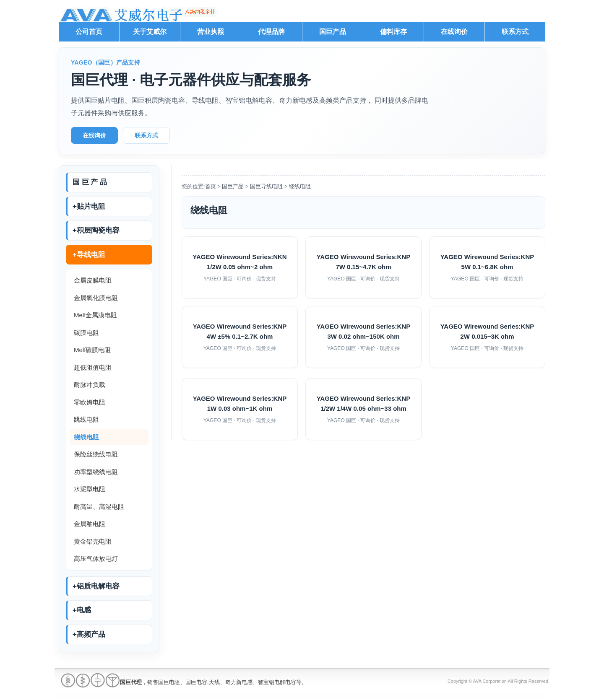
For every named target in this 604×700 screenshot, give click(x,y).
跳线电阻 (86, 419)
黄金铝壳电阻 (93, 541)
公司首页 (89, 32)
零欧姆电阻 (90, 402)
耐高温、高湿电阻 (99, 507)
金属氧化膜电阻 (96, 298)
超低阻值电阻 (93, 367)
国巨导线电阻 (266, 186)
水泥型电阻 (90, 489)
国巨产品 (333, 32)
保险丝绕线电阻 (96, 454)
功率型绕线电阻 (96, 472)
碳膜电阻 (86, 333)
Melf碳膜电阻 (92, 350)
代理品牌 (271, 32)
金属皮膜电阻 (93, 280)
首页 (211, 186)
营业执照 (211, 32)
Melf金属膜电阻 (95, 315)
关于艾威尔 (150, 32)
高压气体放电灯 (96, 559)
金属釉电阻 (90, 524)
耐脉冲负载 (90, 385)
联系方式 (515, 32)
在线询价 (454, 32)
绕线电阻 (86, 437)
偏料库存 (393, 32)
